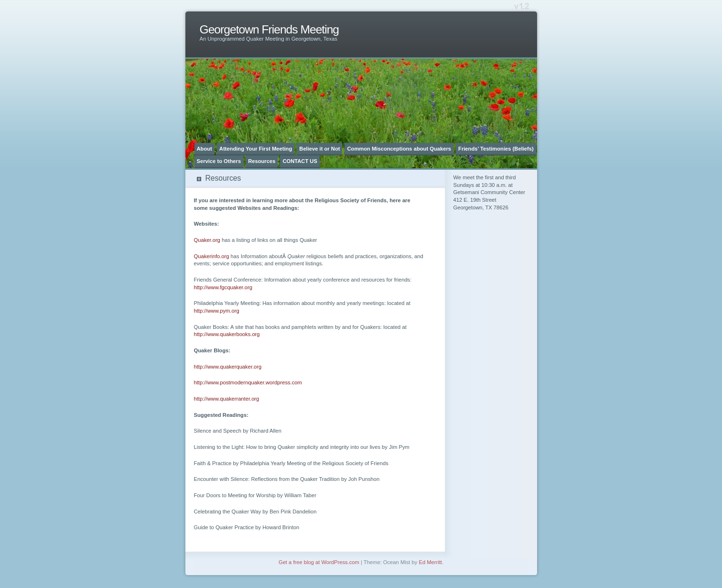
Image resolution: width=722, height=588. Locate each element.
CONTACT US (300, 161)
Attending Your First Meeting (256, 149)
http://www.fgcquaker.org (223, 287)
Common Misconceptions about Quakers (399, 149)
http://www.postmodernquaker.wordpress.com (248, 382)
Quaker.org (207, 240)
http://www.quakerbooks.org (227, 334)
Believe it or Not (319, 149)
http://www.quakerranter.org (227, 399)
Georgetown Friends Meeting (269, 29)
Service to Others (219, 161)
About (205, 149)
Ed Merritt (430, 562)
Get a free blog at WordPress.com (319, 562)
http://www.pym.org (217, 311)
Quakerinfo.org (212, 256)
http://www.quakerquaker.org (228, 367)
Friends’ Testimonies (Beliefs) (496, 149)
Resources (262, 161)
